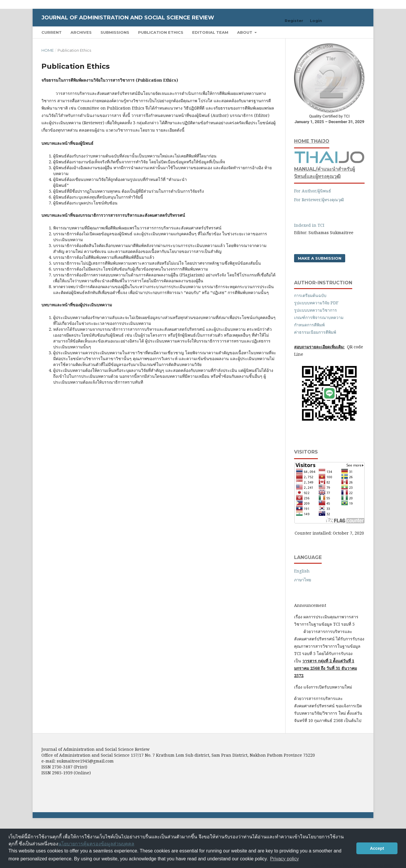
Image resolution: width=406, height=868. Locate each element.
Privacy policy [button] (284, 859)
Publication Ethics (161, 32)
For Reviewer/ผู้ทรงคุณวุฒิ (319, 200)
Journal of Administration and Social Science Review (128, 18)
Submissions (115, 32)
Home (48, 50)
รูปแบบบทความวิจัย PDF (317, 303)
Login (316, 21)
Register (294, 21)
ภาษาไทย (303, 580)
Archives (81, 32)
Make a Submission (320, 258)
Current (52, 32)
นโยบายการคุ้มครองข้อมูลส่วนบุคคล (96, 844)
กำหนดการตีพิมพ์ (309, 325)
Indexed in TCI (310, 225)
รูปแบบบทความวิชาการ (316, 310)
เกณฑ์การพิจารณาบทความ (319, 317)
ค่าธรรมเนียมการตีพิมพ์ (315, 332)
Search (351, 32)
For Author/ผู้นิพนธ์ (313, 191)
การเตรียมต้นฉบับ (310, 295)
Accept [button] (377, 848)
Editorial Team (210, 32)
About (245, 32)
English (302, 571)
